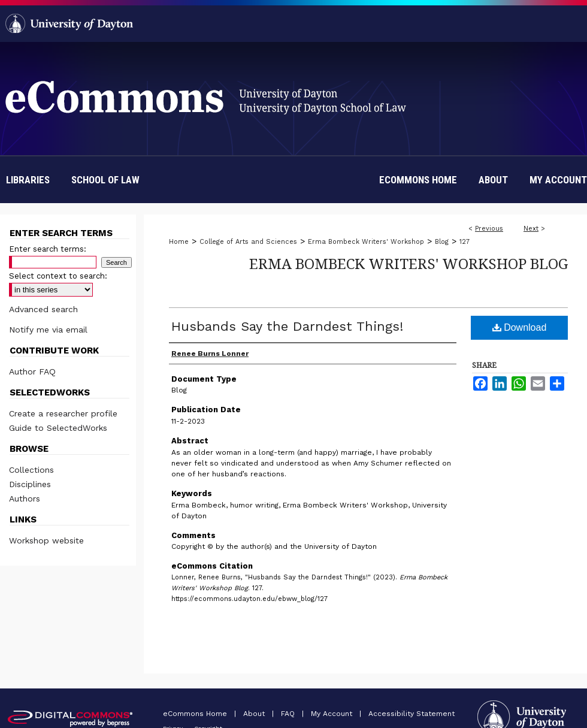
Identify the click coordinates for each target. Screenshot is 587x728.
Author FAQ (32, 371)
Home (179, 242)
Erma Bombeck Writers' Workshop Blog (409, 263)
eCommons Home (196, 714)
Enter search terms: (48, 249)
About (255, 714)
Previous (489, 229)
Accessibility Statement (411, 714)
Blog (442, 242)
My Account (333, 714)
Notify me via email (48, 330)
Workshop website (46, 540)
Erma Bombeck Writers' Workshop (366, 242)
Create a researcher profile (63, 413)
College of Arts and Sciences (248, 242)
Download (520, 327)
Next (531, 229)
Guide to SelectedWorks (58, 428)
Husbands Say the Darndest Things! (287, 326)
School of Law (105, 180)
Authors (25, 499)
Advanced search (43, 309)
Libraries (28, 180)
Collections (31, 470)
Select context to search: (58, 276)
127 (465, 242)
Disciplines (30, 484)
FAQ (289, 714)
